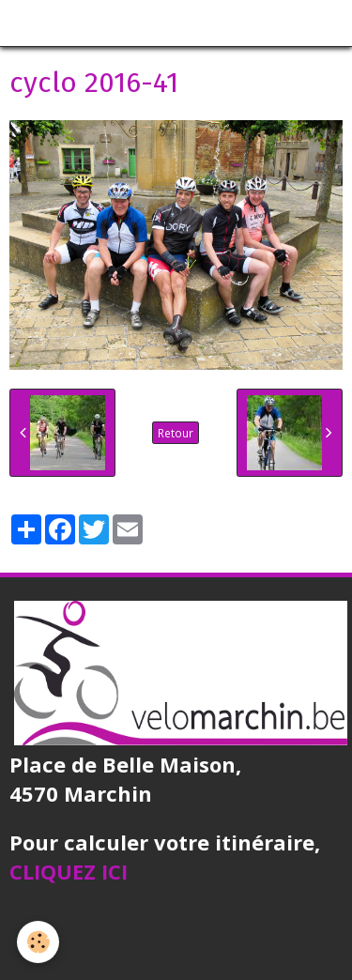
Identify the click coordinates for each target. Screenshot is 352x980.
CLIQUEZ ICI (69, 871)
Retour (176, 433)
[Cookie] (38, 942)
